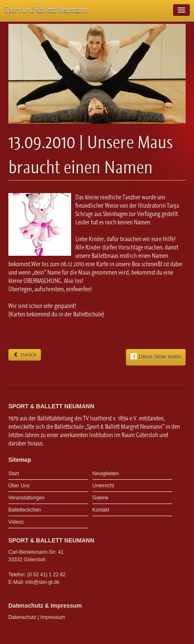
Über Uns (19, 486)
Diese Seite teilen (156, 356)
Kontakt (101, 510)
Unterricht (103, 486)
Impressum (53, 617)
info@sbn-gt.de (43, 582)
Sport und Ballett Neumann (46, 10)
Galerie (101, 498)
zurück (25, 355)
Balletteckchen (25, 510)
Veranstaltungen (27, 498)
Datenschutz (22, 617)
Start (14, 473)
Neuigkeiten (106, 473)
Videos (16, 522)
